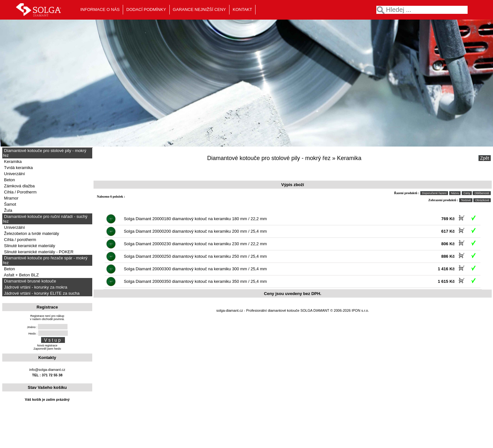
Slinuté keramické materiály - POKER (38, 252)
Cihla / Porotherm (20, 192)
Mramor (11, 198)
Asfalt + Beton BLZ (21, 275)
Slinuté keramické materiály (29, 246)
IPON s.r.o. (360, 310)
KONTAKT (242, 9)
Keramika (12, 161)
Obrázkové (482, 200)
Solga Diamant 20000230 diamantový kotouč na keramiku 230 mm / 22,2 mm (195, 244)
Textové (466, 200)
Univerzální (14, 174)
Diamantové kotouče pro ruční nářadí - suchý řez (45, 219)
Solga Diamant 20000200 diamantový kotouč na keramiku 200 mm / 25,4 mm (195, 231)
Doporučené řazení (434, 193)
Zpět (485, 158)
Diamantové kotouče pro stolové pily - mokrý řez (45, 153)
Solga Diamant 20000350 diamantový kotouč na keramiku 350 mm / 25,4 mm (195, 281)
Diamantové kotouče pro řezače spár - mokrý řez (45, 260)
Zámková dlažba (19, 186)
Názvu (455, 193)
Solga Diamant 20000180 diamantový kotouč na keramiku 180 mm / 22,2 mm (195, 219)
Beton (9, 180)
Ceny (467, 193)
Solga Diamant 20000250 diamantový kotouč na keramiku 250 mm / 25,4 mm (195, 256)
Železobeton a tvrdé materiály (31, 233)
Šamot (9, 204)
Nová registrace (47, 345)
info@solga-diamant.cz (47, 370)
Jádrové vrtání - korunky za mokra (35, 287)
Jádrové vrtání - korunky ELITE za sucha (41, 293)
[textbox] (422, 10)
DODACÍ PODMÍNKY (146, 9)
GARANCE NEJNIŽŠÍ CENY (199, 9)
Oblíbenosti (482, 193)
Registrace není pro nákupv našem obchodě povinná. (47, 318)
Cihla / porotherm (19, 240)
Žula (8, 210)
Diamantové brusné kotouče (29, 281)
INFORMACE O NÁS (100, 9)
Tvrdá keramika (18, 168)
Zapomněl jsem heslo (47, 349)
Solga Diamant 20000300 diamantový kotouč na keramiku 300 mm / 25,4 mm (195, 269)
